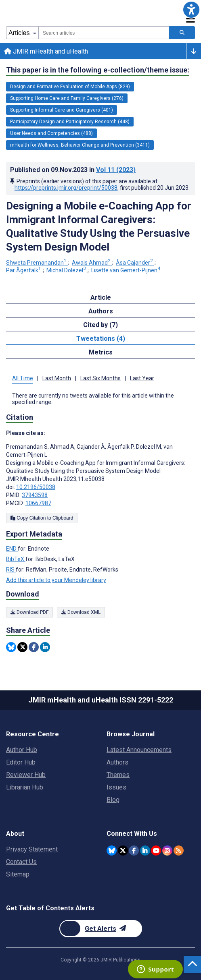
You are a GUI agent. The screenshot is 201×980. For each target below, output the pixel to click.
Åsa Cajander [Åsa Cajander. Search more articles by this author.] (135, 263)
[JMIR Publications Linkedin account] (145, 851)
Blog (113, 800)
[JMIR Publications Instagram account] (167, 851)
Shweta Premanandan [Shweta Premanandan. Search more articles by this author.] (37, 263)
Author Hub (22, 750)
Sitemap (18, 874)
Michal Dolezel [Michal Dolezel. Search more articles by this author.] (67, 270)
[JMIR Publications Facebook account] (134, 851)
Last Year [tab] (142, 378)
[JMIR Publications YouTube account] (156, 851)
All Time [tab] (23, 378)
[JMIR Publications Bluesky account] (112, 851)
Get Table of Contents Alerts (50, 908)
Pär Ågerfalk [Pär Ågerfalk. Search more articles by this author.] (24, 270)
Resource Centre (32, 734)
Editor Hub (21, 762)
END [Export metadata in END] (12, 549)
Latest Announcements (139, 750)
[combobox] (104, 33)
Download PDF (29, 612)
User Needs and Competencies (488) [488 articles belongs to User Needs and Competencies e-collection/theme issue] (51, 133)
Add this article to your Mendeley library (56, 580)
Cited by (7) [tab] (100, 325)
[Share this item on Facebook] (34, 647)
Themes (118, 775)
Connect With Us (132, 834)
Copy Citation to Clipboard (42, 518)
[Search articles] (182, 33)
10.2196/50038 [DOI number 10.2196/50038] (36, 487)
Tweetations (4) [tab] (101, 339)
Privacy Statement (32, 849)
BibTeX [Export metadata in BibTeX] (16, 559)
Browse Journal (131, 734)
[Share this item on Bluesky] (11, 647)
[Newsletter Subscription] (101, 929)
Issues (116, 787)
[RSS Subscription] (179, 851)
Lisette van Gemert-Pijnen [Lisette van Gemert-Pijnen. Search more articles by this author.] (126, 270)
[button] (191, 10)
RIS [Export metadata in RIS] (11, 570)
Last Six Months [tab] (100, 378)
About (15, 834)
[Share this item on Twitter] (22, 647)
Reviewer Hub (26, 775)
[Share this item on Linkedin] (45, 647)
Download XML (81, 612)
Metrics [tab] (101, 352)
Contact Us (21, 862)
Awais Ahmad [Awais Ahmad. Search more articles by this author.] (92, 263)
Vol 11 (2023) (116, 170)
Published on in (73, 170)
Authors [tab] (101, 311)
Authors (117, 762)
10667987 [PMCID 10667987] (38, 503)
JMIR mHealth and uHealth (46, 51)
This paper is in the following (98, 70)
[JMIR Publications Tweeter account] (123, 851)
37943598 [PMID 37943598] (35, 495)
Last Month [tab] (57, 378)
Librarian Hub (25, 787)
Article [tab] (101, 297)
